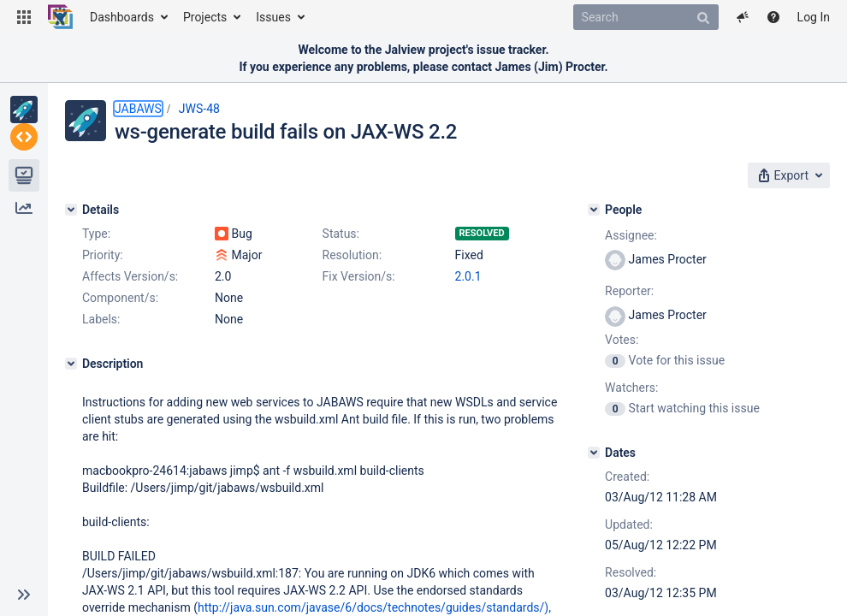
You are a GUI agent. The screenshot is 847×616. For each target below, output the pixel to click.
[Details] (71, 210)
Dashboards (122, 17)
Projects (205, 17)
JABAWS (138, 109)
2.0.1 (468, 276)
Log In (814, 17)
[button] (24, 17)
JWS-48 (199, 109)
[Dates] (594, 453)
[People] (594, 210)
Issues (273, 17)
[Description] (71, 364)
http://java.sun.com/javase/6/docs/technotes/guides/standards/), (374, 607)
